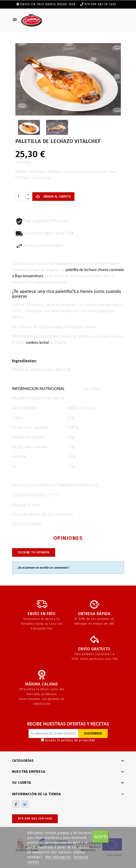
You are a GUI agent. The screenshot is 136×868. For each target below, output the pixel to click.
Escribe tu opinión (34, 552)
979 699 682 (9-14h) (100, 4)
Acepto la (68, 740)
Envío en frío (42, 614)
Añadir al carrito (57, 197)
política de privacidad (78, 740)
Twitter (25, 804)
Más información (59, 857)
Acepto (101, 837)
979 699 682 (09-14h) (35, 819)
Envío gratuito (94, 649)
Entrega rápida (94, 614)
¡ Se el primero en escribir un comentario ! (43, 568)
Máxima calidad (42, 684)
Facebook (16, 804)
